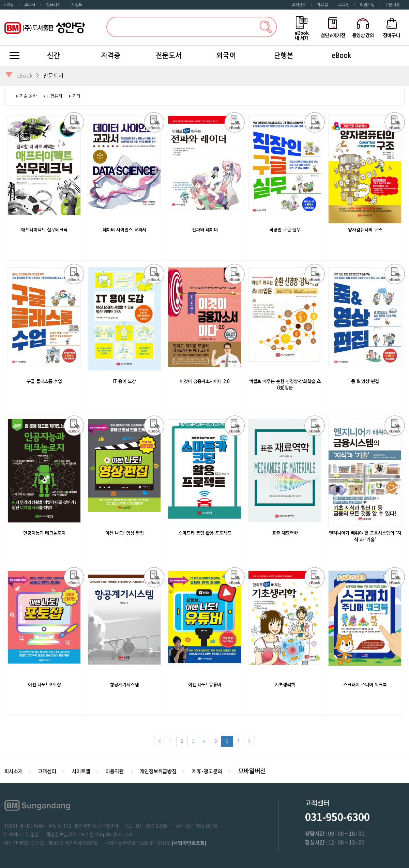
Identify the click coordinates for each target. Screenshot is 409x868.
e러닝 (9, 5)
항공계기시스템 (124, 685)
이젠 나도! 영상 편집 (125, 533)
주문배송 (392, 5)
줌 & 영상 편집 (365, 382)
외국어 (226, 56)
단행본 (284, 56)
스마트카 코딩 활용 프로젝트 (205, 533)
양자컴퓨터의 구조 (365, 230)
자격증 (111, 56)
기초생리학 (285, 685)
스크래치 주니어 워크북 (365, 685)
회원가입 (367, 5)
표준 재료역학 (285, 533)
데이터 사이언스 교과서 (124, 230)
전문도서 (169, 56)
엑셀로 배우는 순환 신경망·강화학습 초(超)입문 (285, 385)
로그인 (344, 5)
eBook (341, 56)
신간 (54, 56)
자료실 (322, 5)
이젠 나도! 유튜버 (205, 685)
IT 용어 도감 (124, 382)
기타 (76, 96)
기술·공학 (28, 96)
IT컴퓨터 (55, 96)
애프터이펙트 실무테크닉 (44, 230)
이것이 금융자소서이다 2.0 (205, 382)
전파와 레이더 (205, 230)
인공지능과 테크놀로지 (44, 533)
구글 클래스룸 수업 (44, 382)
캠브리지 (53, 5)
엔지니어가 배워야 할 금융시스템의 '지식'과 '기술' (365, 536)
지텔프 (77, 5)
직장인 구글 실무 (285, 230)
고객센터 (299, 5)
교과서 (30, 5)
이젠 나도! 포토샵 (44, 685)
